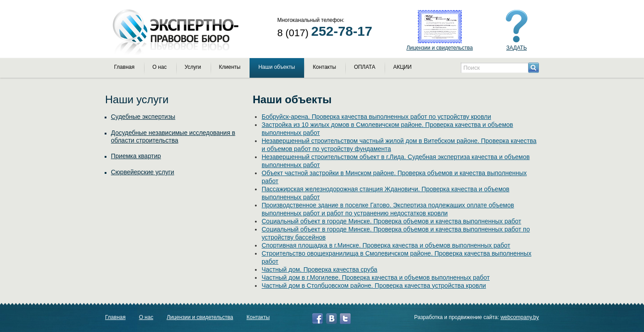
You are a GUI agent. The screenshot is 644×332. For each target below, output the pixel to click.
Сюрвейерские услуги (142, 172)
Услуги (193, 67)
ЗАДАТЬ (517, 48)
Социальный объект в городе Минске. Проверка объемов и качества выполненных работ (391, 221)
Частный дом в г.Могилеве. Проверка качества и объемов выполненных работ (376, 277)
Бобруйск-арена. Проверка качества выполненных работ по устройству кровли (376, 117)
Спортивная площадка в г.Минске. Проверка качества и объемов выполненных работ (386, 245)
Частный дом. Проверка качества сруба (320, 269)
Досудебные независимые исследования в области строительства (173, 137)
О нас (160, 67)
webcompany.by (520, 317)
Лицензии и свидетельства (440, 48)
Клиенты (230, 67)
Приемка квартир (136, 156)
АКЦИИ (402, 67)
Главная (124, 67)
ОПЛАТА (364, 67)
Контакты (325, 67)
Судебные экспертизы (143, 117)
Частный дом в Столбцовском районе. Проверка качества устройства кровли (374, 286)
